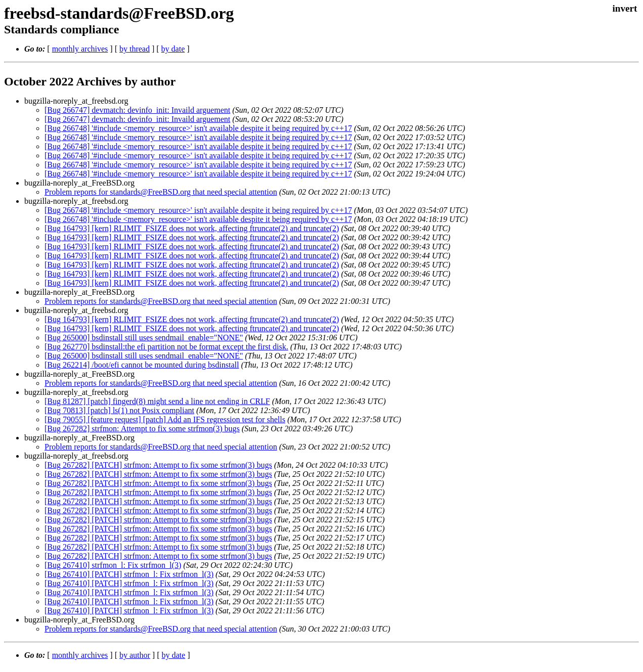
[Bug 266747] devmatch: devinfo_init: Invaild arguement (137, 110)
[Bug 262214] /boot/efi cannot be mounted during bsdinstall (142, 365)
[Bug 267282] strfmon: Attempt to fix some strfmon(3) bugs (142, 429)
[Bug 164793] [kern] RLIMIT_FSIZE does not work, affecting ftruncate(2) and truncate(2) (192, 228)
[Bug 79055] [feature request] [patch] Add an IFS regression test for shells (165, 419)
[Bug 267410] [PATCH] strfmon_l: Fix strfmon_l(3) (129, 574)
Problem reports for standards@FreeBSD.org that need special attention (161, 192)
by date (173, 49)
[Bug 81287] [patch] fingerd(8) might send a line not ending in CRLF (157, 401)
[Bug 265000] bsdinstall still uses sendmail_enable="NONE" (144, 338)
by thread (135, 49)
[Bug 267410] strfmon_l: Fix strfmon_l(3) (113, 565)
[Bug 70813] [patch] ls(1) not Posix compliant (119, 410)
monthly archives (80, 49)
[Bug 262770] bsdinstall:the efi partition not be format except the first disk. (166, 347)
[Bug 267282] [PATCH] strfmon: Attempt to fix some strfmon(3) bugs (158, 465)
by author (135, 655)
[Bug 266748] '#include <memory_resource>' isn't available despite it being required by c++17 (198, 128)
